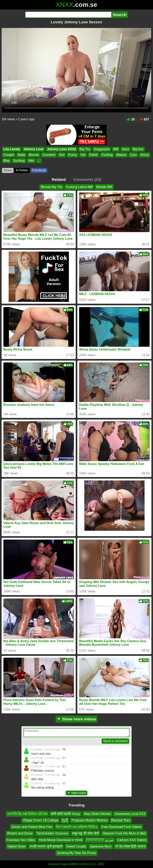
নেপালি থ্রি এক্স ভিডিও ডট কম (27, 814)
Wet (31, 161)
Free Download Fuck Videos (121, 827)
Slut (62, 155)
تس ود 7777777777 (100, 840)
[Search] (68, 15)
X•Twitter (22, 170)
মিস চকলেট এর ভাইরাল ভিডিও (77, 827)
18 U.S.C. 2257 (93, 864)
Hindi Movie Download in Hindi (61, 840)
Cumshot (49, 155)
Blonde (34, 155)
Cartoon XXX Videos (132, 840)
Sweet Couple (76, 846)
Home (53, 864)
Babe (21, 155)
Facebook (39, 170)
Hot (83, 155)
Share (8, 170)
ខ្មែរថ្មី (65, 820)
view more (76, 793)
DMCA (75, 864)
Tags (64, 864)
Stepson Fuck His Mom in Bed (124, 833)
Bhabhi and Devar (20, 833)
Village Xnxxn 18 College (41, 820)
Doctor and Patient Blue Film (32, 827)
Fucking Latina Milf (79, 187)
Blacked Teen (121, 820)
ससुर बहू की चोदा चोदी (86, 833)
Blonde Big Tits (52, 187)
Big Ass (138, 149)
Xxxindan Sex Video (21, 840)
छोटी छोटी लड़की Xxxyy (65, 814)
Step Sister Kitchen (97, 814)
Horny (145, 155)
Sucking (19, 161)
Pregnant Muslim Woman (89, 820)
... (39, 161)
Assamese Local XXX (130, 814)
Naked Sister (17, 846)
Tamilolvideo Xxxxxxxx (52, 833)
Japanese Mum (101, 846)
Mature (121, 155)
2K (131, 119)
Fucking (107, 155)
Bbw (7, 161)
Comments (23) (87, 179)
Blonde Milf (104, 187)
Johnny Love (34, 149)
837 (144, 119)
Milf (116, 149)
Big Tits (85, 149)
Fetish (94, 155)
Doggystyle (102, 149)
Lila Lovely (12, 149)
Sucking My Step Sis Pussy (77, 853)
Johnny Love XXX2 (61, 149)
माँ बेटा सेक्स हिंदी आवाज (130, 846)
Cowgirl (9, 155)
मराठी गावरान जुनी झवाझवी (46, 846)
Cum (133, 155)
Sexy (125, 149)
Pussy (72, 155)
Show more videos (77, 719)
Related (59, 179)
